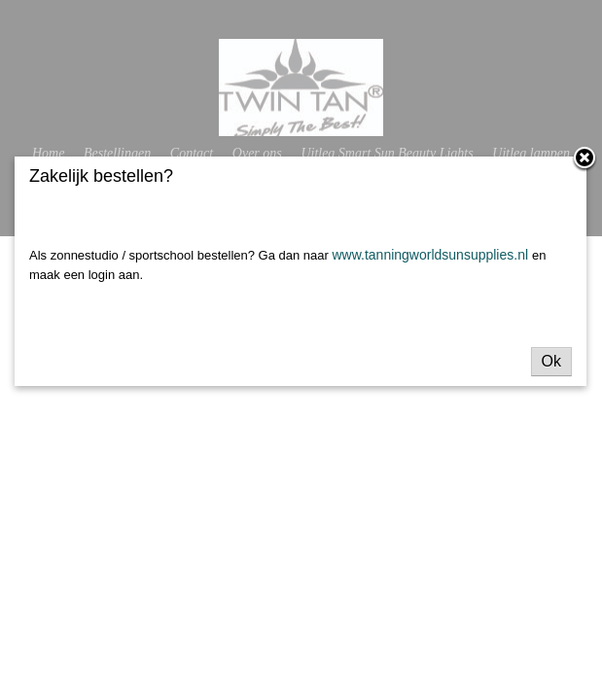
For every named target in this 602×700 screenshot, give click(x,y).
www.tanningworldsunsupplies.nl (431, 255)
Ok (551, 361)
